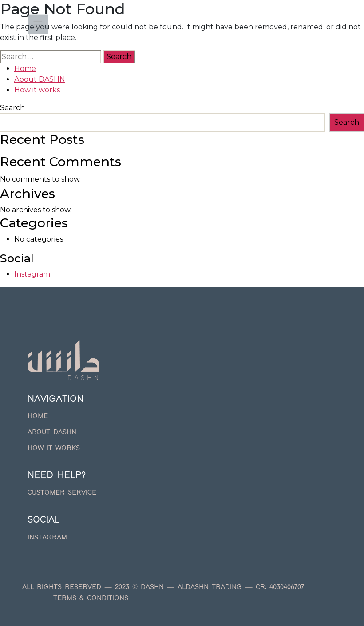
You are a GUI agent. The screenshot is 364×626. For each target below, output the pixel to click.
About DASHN (40, 79)
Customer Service (62, 493)
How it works (37, 90)
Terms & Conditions (91, 598)
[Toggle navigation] (38, 25)
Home (25, 69)
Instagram (32, 274)
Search (12, 108)
